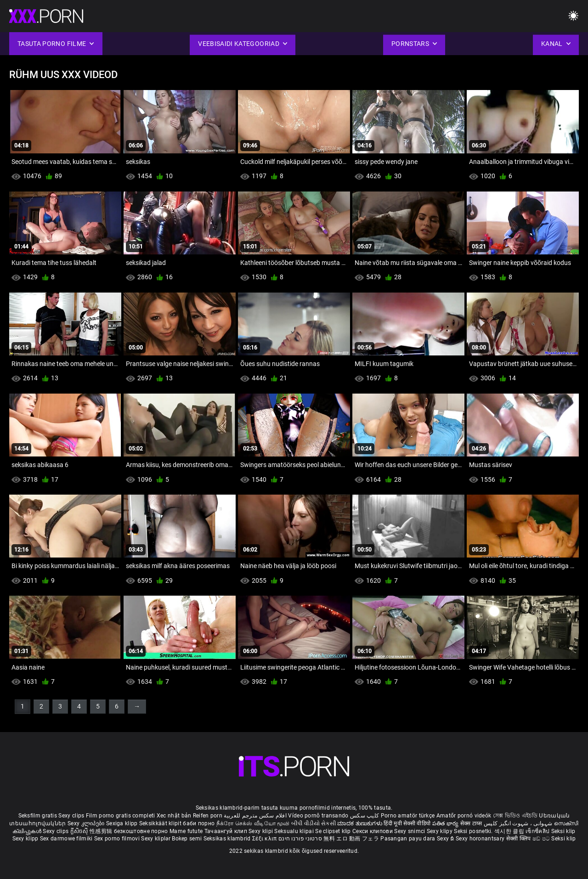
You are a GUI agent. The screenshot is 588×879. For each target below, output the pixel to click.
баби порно (199, 823)
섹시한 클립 (510, 831)
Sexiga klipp (123, 823)
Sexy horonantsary (481, 839)
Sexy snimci (410, 831)
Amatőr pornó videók (464, 816)
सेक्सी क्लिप (519, 839)
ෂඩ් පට (542, 839)
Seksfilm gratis (38, 816)
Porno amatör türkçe (408, 816)
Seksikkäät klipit (161, 823)
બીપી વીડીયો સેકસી (314, 823)
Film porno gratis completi (121, 816)
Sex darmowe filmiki (66, 839)
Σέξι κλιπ (265, 839)
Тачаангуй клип (227, 831)
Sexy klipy (440, 831)
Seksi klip (563, 831)
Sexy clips (72, 816)
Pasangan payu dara (409, 839)
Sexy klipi (261, 831)
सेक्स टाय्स (472, 823)
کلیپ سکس (365, 816)
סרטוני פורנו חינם (300, 839)
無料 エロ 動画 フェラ (351, 839)
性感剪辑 (102, 831)
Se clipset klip (334, 831)
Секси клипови (373, 831)
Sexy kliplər (156, 839)
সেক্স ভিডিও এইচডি (515, 816)
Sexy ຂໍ (446, 839)
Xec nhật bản (174, 816)
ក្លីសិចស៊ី (80, 831)
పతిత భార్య (446, 823)
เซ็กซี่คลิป (538, 831)
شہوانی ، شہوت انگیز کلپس (519, 823)
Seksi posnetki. (474, 831)
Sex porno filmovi (117, 839)
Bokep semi (187, 839)
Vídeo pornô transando (318, 816)
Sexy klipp (26, 839)
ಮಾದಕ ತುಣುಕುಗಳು (360, 823)
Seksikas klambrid (228, 839)
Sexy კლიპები (87, 823)
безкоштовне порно (141, 831)
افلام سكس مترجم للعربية (255, 816)
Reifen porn (208, 816)
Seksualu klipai (295, 831)
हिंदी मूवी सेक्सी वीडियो (407, 823)
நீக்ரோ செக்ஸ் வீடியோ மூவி (253, 823)
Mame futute (186, 831)
